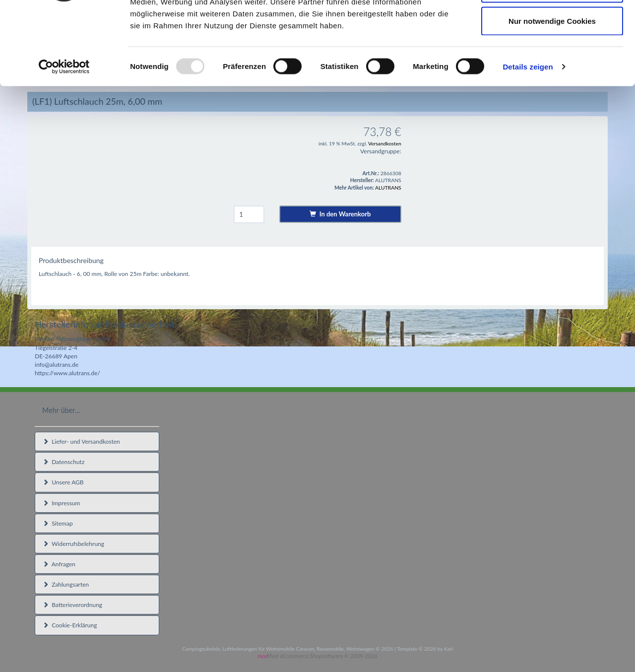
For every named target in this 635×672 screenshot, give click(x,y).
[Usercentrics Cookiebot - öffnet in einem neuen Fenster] (64, 137)
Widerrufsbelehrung (73, 544)
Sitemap (58, 523)
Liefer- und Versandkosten (81, 441)
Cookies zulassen (552, 26)
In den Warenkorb (340, 214)
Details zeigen (528, 137)
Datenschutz (63, 462)
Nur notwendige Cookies (552, 91)
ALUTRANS (388, 188)
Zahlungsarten (66, 584)
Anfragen (59, 564)
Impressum (61, 503)
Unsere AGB (63, 482)
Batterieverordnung (72, 605)
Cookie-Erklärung (70, 625)
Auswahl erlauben (552, 59)
